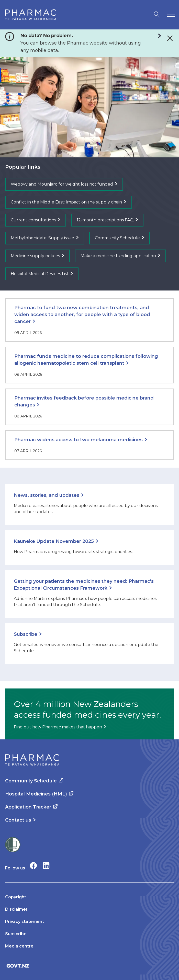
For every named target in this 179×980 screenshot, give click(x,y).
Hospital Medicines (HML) (36, 794)
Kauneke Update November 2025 (54, 541)
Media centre (19, 946)
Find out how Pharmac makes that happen (58, 727)
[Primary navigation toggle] (170, 15)
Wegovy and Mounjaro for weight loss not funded (62, 184)
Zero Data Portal (157, 36)
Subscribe (26, 634)
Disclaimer (16, 909)
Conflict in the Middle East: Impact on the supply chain (66, 202)
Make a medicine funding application (118, 256)
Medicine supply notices (35, 256)
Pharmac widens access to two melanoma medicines (79, 440)
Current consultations (33, 220)
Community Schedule (117, 238)
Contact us (18, 820)
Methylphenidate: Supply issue (42, 238)
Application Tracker (28, 807)
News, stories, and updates (47, 495)
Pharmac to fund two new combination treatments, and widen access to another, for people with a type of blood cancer (82, 315)
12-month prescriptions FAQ (105, 220)
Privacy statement (25, 922)
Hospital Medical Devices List (40, 274)
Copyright (16, 897)
